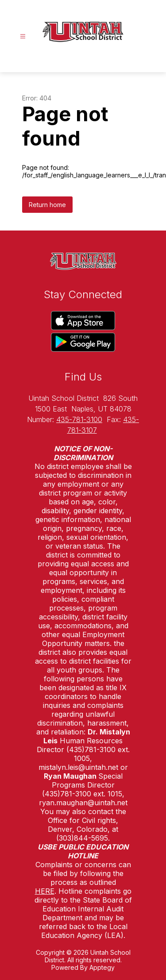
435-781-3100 (79, 419)
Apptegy (102, 967)
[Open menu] (23, 37)
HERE (45, 891)
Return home (47, 205)
